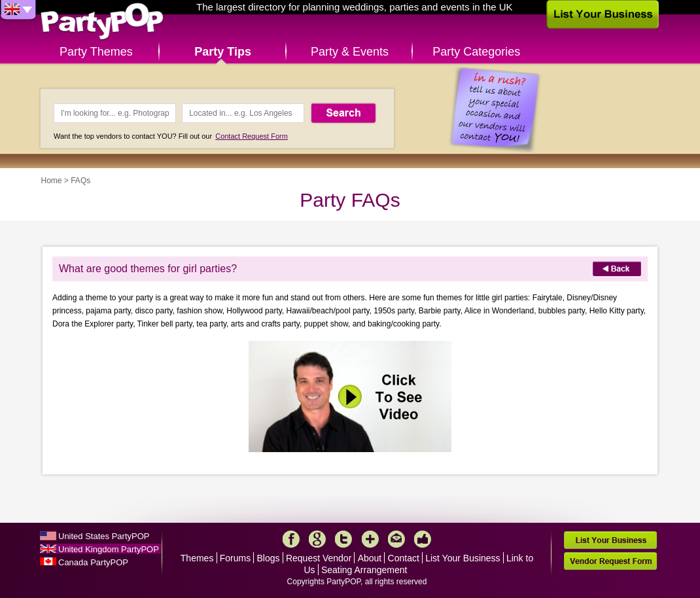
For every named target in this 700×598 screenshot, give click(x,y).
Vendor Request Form (610, 561)
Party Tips (223, 52)
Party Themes (96, 52)
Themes (197, 558)
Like (423, 539)
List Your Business (463, 558)
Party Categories (476, 52)
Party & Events (350, 52)
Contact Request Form (252, 136)
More (370, 539)
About (370, 558)
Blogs (269, 558)
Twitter (343, 539)
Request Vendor (319, 558)
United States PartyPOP (104, 536)
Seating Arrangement (364, 570)
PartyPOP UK (102, 22)
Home (52, 181)
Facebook (291, 539)
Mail (396, 539)
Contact (404, 558)
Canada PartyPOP (93, 562)
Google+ (317, 539)
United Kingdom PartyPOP (109, 549)
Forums (235, 558)
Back (617, 269)
